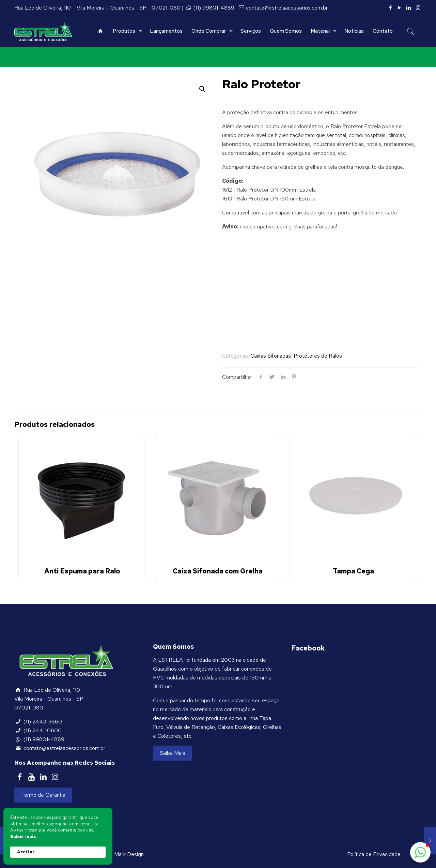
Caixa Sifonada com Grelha (218, 571)
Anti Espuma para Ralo (82, 571)
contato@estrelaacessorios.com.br (287, 8)
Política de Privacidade (374, 854)
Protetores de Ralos (318, 356)
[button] (420, 852)
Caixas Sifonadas (271, 356)
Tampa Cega (353, 571)
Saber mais (23, 836)
